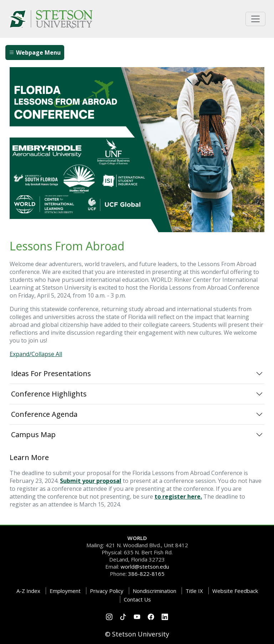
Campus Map (33, 435)
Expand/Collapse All (36, 354)
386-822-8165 (146, 574)
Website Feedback (235, 591)
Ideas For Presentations (51, 373)
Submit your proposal (91, 481)
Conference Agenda (44, 414)
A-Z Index (28, 591)
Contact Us (137, 599)
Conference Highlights (49, 394)
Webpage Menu (35, 53)
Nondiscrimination (154, 591)
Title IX (194, 591)
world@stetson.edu (145, 566)
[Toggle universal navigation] (255, 19)
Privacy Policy (107, 591)
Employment (65, 591)
